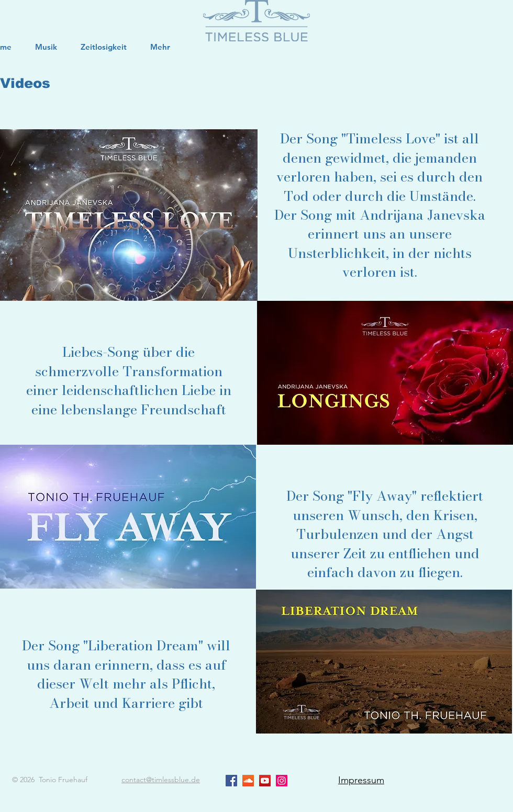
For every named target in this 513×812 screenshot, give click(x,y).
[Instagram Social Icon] (282, 781)
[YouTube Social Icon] (265, 781)
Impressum (361, 780)
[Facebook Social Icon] (231, 781)
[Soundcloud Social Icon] (248, 781)
